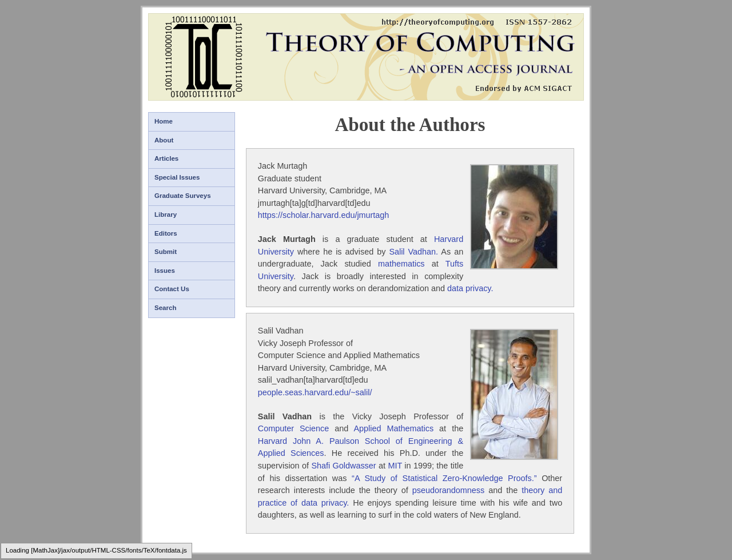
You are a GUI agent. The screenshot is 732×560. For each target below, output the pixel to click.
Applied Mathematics (393, 428)
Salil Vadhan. (413, 252)
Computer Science (293, 428)
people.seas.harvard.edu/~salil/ (315, 392)
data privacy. (470, 288)
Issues (165, 271)
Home (164, 121)
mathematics (401, 264)
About (164, 140)
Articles (166, 158)
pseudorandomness (448, 490)
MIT (395, 466)
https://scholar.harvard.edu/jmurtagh (324, 215)
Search (165, 308)
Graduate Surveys (183, 196)
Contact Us (172, 289)
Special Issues (177, 177)
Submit (166, 252)
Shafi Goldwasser (343, 466)
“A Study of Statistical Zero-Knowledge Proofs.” (444, 478)
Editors (166, 233)
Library (166, 215)
